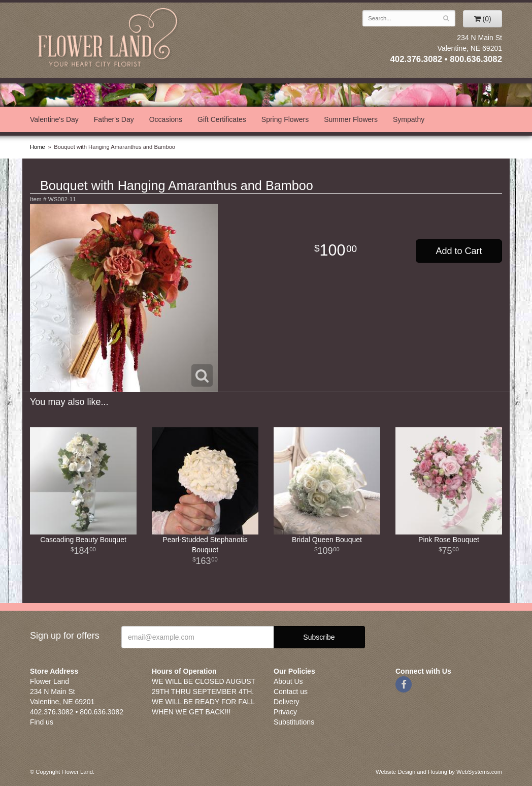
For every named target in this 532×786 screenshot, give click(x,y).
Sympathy (409, 119)
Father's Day (114, 119)
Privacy (285, 712)
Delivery (287, 702)
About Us (288, 681)
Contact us (291, 691)
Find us (42, 722)
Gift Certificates (222, 119)
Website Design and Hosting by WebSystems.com (439, 772)
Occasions (166, 119)
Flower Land (109, 39)
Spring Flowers (285, 119)
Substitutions (294, 722)
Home (38, 147)
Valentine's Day (54, 119)
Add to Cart (459, 251)
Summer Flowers (351, 119)
